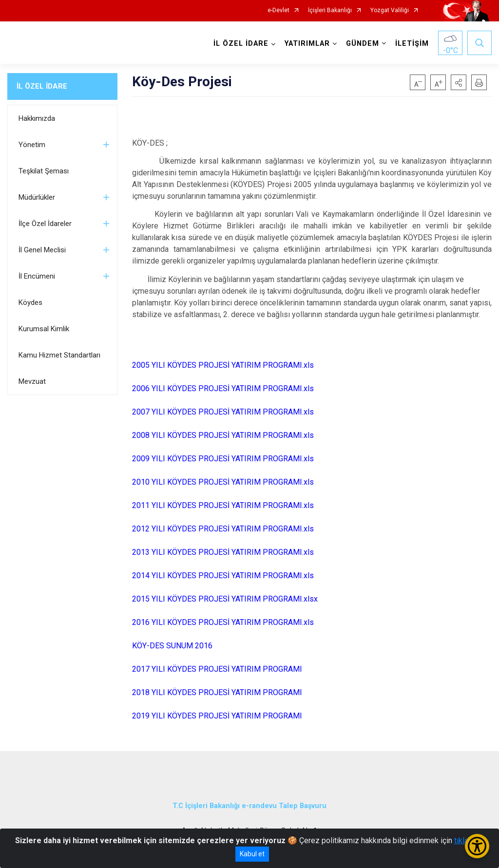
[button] (459, 82)
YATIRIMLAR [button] (307, 44)
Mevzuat (32, 381)
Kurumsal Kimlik (44, 329)
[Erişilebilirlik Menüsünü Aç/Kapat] (477, 846)
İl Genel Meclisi (42, 250)
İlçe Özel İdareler (45, 224)
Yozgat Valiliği (390, 10)
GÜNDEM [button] (363, 44)
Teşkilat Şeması (44, 171)
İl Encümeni (37, 276)
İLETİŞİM (412, 44)
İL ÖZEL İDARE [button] (241, 44)
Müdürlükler (37, 197)
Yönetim (32, 145)
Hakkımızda (37, 118)
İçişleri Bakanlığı (330, 10)
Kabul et (252, 854)
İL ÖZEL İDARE (42, 86)
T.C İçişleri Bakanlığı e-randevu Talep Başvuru (249, 806)
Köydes (30, 302)
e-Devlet (278, 10)
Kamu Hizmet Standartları (59, 355)
